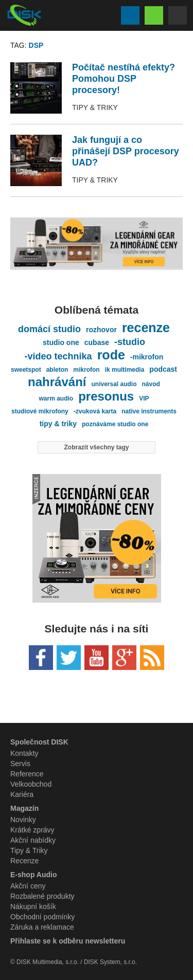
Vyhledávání (130, 15)
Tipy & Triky (95, 107)
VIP (144, 398)
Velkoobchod (31, 784)
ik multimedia (125, 370)
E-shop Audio (33, 875)
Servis (20, 764)
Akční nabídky (33, 840)
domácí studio (49, 329)
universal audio (114, 384)
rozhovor (101, 330)
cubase (97, 342)
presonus (106, 396)
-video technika (58, 356)
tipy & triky (58, 424)
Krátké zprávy (32, 830)
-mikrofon (147, 357)
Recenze (24, 861)
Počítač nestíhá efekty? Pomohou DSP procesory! (124, 79)
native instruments (149, 411)
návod (151, 384)
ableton (57, 370)
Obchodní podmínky (42, 917)
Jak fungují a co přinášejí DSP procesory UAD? (126, 151)
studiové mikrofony (40, 411)
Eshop (154, 15)
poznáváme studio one (115, 424)
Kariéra (22, 794)
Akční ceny (28, 886)
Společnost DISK (39, 742)
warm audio (56, 398)
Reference (27, 774)
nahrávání (57, 382)
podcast (163, 369)
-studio (130, 342)
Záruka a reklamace (42, 927)
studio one (61, 342)
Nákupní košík (33, 906)
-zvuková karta (95, 411)
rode (111, 355)
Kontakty (24, 753)
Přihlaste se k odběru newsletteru (68, 941)
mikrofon (86, 370)
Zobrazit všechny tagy (96, 447)
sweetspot (26, 370)
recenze (146, 328)
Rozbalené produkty (42, 896)
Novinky (23, 820)
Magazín (24, 808)
